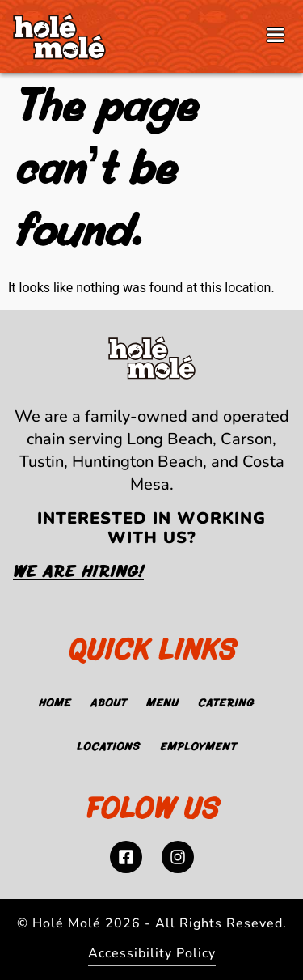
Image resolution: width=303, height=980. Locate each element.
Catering (226, 704)
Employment (198, 748)
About (109, 704)
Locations (109, 748)
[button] (276, 36)
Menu (162, 704)
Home (55, 704)
